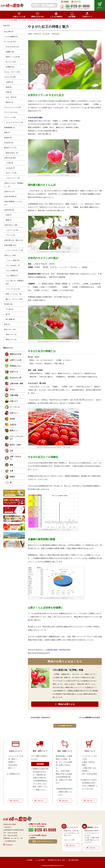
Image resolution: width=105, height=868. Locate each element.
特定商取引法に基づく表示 (56, 860)
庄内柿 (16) (8, 304)
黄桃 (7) (9, 220)
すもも (12, 389)
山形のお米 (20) (10, 158)
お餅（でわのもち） (16, 458)
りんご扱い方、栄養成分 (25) (15, 282)
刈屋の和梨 (14, 395)
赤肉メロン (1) (11, 334)
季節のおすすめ (16, 354)
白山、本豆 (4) (11, 97)
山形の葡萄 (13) (10, 245)
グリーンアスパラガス (16, 438)
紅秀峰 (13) (10, 67)
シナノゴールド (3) (13, 289)
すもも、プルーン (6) (12, 72)
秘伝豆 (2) (9, 102)
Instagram (9, 845)
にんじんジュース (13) (12, 107)
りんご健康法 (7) (12, 276)
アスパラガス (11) (11, 112)
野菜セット (14, 431)
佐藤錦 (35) (10, 52)
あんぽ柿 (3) (9, 32)
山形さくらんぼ (16, 360)
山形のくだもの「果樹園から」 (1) (14, 185)
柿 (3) (8, 314)
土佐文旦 (13, 425)
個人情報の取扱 (73, 860)
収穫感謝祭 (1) (9, 127)
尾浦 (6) (9, 87)
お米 (11, 451)
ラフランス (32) (10, 117)
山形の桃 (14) (9, 210)
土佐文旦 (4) (9, 143)
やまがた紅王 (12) (12, 47)
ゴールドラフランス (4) (14, 122)
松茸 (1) (7, 324)
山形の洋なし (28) (11, 225)
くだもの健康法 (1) (11, 37)
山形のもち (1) (9, 191)
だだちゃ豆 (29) (10, 77)
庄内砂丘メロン (16, 366)
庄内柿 (12, 419)
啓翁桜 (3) (8, 138)
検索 (55, 5)
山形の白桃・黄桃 (16, 384)
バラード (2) (10, 235)
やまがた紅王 (55, 34)
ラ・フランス (15, 407)
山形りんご (14, 413)
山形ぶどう (14, 401)
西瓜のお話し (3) (12, 153)
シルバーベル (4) (12, 230)
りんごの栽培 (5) (12, 271)
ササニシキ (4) (11, 173)
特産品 (12, 477)
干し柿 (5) (9, 309)
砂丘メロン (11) (10, 329)
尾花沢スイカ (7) (10, 148)
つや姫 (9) (9, 163)
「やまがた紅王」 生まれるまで (40, 717)
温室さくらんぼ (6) (13, 57)
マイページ (77, 2)
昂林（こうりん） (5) (14, 294)
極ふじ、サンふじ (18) (14, 299)
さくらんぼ (46, 34)
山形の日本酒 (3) (10, 196)
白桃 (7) (9, 215)
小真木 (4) (9, 82)
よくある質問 (40, 860)
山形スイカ (14, 372)
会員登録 (66, 2)
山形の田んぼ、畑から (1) (14, 240)
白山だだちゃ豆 (16, 378)
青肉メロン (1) (11, 339)
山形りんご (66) (10, 255)
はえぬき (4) (10, 168)
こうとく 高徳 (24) (13, 260)
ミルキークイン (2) (13, 178)
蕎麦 (11, 465)
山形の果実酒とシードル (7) (13, 203)
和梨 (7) (7, 133)
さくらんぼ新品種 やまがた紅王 (90, 717)
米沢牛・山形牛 (16, 445)
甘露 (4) (9, 92)
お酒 (11, 471)
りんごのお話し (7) (13, 265)
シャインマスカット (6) (14, 250)
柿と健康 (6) (10, 319)
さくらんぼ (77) (10, 42)
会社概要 (30, 860)
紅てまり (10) (11, 62)
